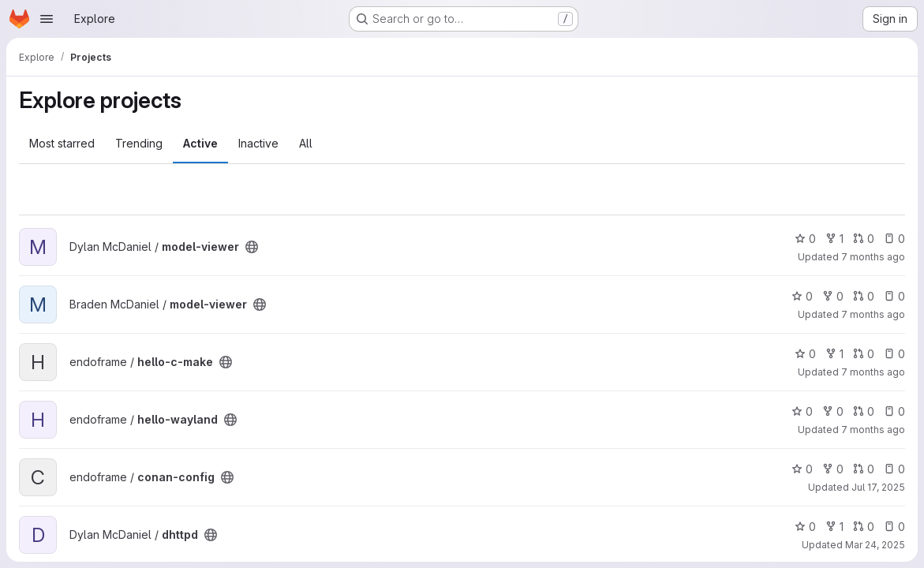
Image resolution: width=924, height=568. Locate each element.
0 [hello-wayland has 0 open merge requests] (864, 411)
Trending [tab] (139, 143)
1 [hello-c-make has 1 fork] (834, 354)
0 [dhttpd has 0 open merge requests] (864, 527)
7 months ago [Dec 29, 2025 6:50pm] (873, 372)
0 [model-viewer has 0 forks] (833, 296)
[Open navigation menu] (47, 19)
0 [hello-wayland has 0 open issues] (894, 411)
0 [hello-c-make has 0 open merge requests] (864, 354)
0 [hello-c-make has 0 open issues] (894, 354)
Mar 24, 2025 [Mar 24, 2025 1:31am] (875, 545)
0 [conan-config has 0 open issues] (894, 469)
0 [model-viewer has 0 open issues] (894, 239)
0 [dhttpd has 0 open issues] (894, 527)
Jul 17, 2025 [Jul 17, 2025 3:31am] (878, 487)
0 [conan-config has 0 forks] (833, 469)
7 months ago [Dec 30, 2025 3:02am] (873, 314)
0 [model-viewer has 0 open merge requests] (864, 239)
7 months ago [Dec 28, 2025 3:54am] (873, 430)
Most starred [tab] (62, 143)
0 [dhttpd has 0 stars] (805, 527)
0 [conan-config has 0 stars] (802, 469)
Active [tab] (200, 143)
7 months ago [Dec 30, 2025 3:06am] (873, 257)
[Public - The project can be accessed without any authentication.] (252, 247)
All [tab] (306, 143)
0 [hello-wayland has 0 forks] (833, 411)
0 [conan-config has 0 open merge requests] (864, 469)
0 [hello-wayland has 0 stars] (802, 411)
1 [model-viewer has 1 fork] (834, 239)
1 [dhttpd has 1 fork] (834, 527)
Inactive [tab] (258, 143)
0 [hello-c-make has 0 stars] (805, 354)
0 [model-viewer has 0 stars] (805, 239)
